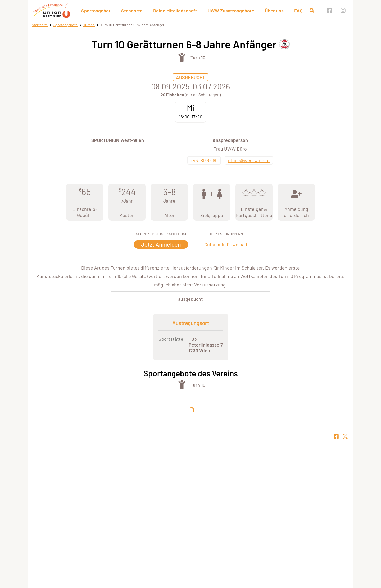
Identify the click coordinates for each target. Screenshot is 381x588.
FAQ (298, 11)
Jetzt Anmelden (161, 244)
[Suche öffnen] (312, 11)
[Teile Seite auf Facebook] (336, 436)
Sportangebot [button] (96, 11)
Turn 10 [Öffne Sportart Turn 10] (198, 57)
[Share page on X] (345, 436)
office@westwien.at (249, 160)
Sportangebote (65, 25)
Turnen (89, 25)
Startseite (40, 25)
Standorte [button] (132, 11)
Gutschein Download (226, 244)
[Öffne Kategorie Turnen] (182, 57)
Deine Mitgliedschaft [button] (175, 11)
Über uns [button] (274, 11)
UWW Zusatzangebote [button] (231, 11)
